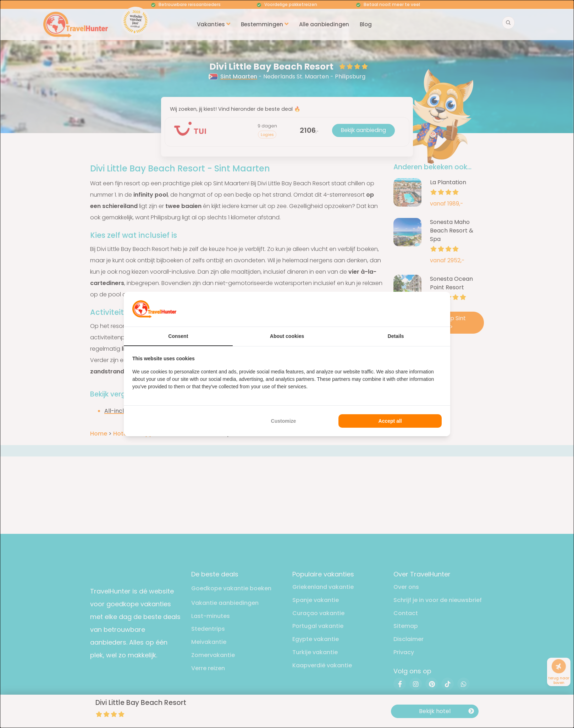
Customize (284, 421)
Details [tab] (396, 336)
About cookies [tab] (287, 336)
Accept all (390, 421)
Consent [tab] (178, 336)
